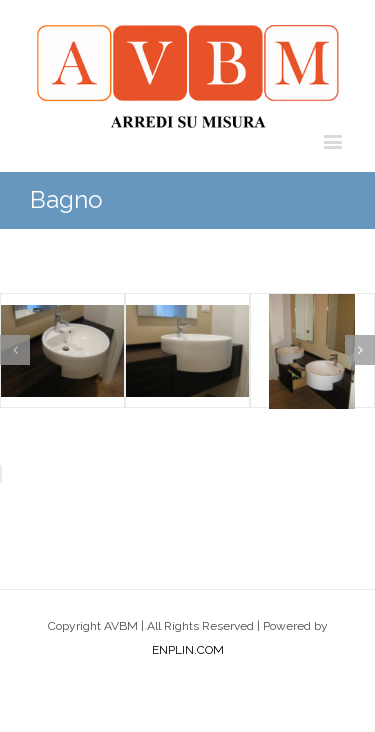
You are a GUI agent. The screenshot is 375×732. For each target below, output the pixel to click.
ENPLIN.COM (188, 650)
